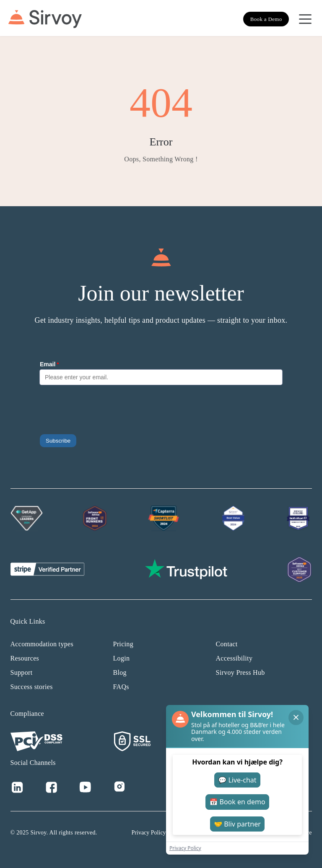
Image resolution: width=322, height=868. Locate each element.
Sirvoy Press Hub (240, 672)
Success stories (32, 687)
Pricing (123, 644)
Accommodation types (42, 644)
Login (122, 658)
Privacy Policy (149, 833)
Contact (227, 644)
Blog (120, 672)
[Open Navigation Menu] (305, 19)
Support (22, 672)
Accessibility (234, 658)
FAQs (121, 687)
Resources (25, 658)
